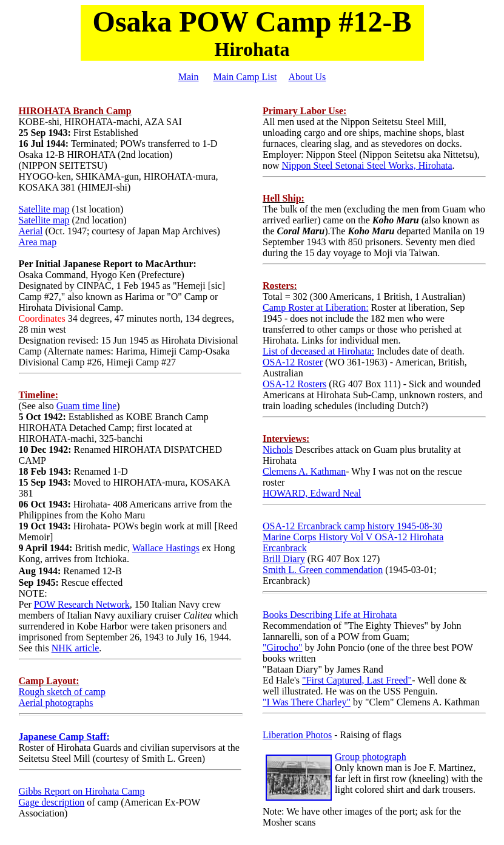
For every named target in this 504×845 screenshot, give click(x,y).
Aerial (31, 231)
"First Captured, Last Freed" (357, 680)
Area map (38, 242)
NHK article (76, 648)
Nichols (278, 450)
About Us (307, 77)
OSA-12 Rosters (294, 384)
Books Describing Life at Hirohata (330, 615)
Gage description (52, 802)
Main (189, 77)
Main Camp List (245, 77)
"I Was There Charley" (307, 702)
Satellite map (44, 209)
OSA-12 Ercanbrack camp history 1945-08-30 (352, 526)
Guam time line (87, 406)
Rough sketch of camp (62, 692)
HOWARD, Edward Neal (312, 493)
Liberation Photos (297, 735)
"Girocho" (283, 647)
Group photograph (371, 757)
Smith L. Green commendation (323, 570)
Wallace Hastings (166, 548)
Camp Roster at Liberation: (316, 307)
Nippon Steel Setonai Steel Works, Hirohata (367, 165)
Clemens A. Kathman (304, 471)
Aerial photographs (56, 703)
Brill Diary (284, 559)
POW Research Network (82, 604)
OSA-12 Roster (293, 362)
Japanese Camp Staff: (64, 737)
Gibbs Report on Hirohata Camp (82, 791)
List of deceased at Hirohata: (318, 351)
